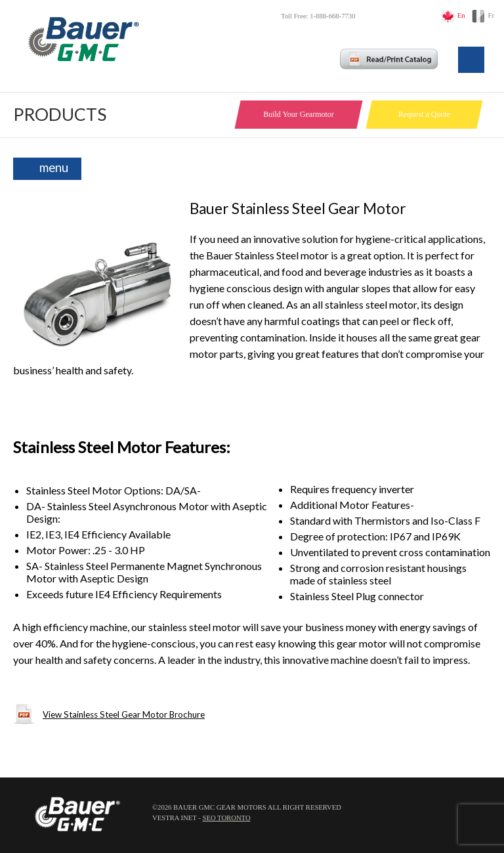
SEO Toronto (226, 818)
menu (54, 167)
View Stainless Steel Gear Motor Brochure (124, 714)
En (461, 15)
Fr (491, 15)
